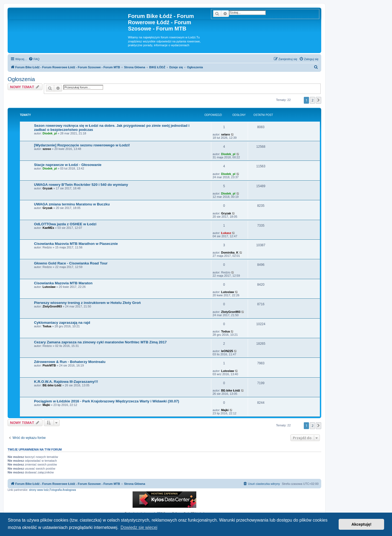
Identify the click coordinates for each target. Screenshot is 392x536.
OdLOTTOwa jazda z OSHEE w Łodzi (65, 224)
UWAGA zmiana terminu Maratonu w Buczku (72, 204)
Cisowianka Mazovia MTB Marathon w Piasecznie (76, 244)
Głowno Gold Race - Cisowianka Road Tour (71, 263)
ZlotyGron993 (52, 306)
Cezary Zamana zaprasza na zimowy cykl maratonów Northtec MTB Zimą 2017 (100, 342)
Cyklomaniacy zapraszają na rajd (62, 323)
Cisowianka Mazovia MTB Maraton (63, 283)
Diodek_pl (50, 133)
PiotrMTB (49, 365)
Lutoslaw (49, 287)
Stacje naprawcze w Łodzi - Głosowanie (68, 165)
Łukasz (226, 233)
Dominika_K (230, 252)
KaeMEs (48, 228)
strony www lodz (39, 490)
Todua (47, 326)
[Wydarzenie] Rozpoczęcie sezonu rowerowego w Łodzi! (82, 145)
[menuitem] (34, 59)
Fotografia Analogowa (63, 490)
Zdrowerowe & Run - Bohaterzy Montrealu (70, 362)
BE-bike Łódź (52, 385)
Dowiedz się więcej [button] (139, 527)
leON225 (227, 351)
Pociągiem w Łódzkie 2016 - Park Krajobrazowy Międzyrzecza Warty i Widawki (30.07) (107, 401)
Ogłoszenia (21, 79)
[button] (318, 100)
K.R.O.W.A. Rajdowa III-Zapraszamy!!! (66, 382)
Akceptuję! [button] (362, 524)
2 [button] (312, 100)
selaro (225, 134)
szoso (47, 149)
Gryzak (48, 188)
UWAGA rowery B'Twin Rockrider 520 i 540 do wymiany (81, 185)
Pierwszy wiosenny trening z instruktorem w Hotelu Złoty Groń (87, 303)
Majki (46, 405)
